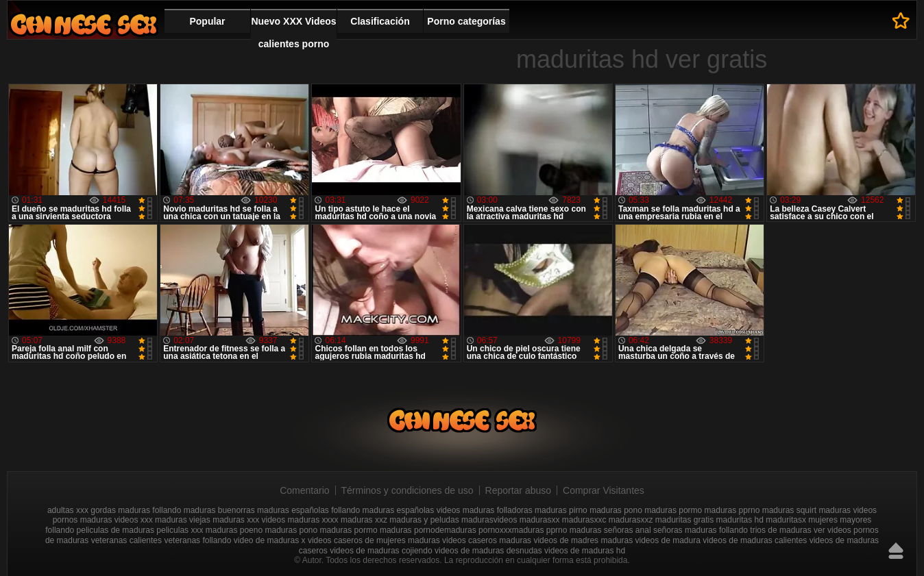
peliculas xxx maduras (197, 530)
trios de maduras (780, 530)
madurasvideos (489, 520)
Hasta (896, 551)
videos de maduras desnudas (488, 551)
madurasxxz (631, 520)
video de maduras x (270, 540)
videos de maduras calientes (755, 540)
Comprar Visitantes (604, 490)
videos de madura (668, 540)
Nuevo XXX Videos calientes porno (293, 33)
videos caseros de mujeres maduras (374, 540)
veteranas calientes (126, 540)
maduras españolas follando (308, 510)
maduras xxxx (313, 520)
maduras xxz (364, 520)
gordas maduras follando (136, 510)
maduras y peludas (424, 520)
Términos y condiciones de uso (408, 490)
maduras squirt (789, 510)
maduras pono (616, 510)
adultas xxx (68, 510)
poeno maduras (268, 530)
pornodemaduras (445, 530)
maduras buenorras (219, 510)
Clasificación (380, 21)
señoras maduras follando (701, 530)
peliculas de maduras (115, 530)
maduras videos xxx (117, 520)
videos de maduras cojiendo (381, 551)
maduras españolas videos (412, 510)
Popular (207, 21)
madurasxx (540, 520)
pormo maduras (383, 530)
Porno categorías (466, 21)
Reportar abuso (519, 490)
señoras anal (628, 530)
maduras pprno (732, 510)
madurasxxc (584, 520)
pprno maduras (574, 530)
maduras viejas (183, 520)
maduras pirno (561, 510)
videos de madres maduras (583, 540)
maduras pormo (673, 510)
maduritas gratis (684, 520)
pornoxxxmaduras (511, 530)
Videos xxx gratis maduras (84, 24)
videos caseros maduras (487, 540)
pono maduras (326, 530)
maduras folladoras (498, 510)
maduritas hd (740, 520)
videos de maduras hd (585, 551)
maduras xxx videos (249, 520)
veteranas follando (197, 540)
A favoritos (901, 21)
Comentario (304, 490)
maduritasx (786, 520)
